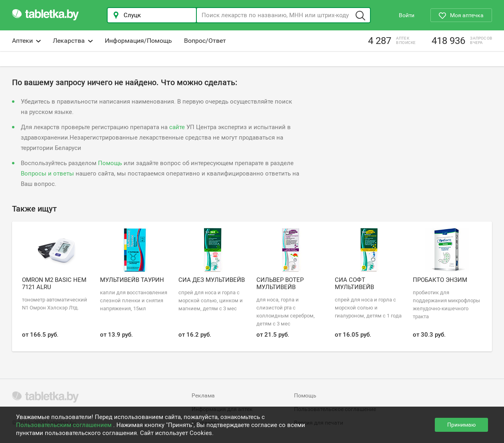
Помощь (110, 163)
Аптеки (26, 41)
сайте (177, 127)
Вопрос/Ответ (205, 41)
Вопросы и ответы (47, 174)
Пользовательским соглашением (65, 425)
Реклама (203, 395)
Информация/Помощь (138, 41)
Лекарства (73, 41)
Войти (407, 15)
